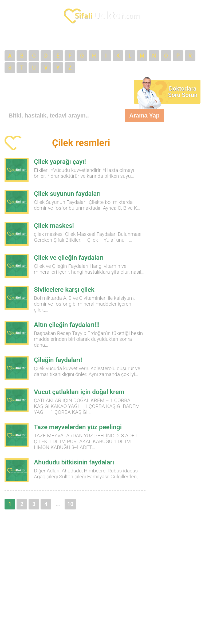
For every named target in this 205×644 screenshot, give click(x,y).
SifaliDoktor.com (102, 16)
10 (70, 504)
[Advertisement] (47, 90)
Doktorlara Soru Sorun (183, 92)
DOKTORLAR (40, 39)
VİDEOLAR (167, 39)
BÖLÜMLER (108, 39)
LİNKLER (138, 39)
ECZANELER (75, 39)
